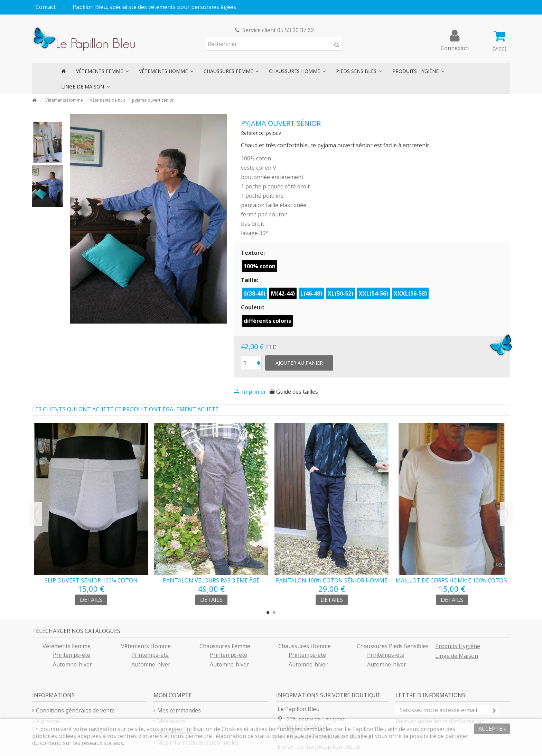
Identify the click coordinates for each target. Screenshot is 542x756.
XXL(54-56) (373, 293)
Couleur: (253, 307)
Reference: (253, 133)
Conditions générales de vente (75, 710)
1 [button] (268, 613)
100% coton (260, 266)
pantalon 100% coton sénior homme (332, 580)
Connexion (455, 47)
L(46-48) (311, 293)
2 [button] (274, 613)
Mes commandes (179, 710)
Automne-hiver (72, 664)
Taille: (250, 280)
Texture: (254, 253)
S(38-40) (255, 293)
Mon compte (173, 695)
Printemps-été (72, 655)
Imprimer (253, 392)
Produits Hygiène (458, 646)
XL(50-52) (340, 293)
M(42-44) (283, 293)
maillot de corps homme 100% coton (452, 580)
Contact (46, 7)
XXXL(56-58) (410, 293)
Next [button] (506, 514)
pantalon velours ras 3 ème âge (211, 580)
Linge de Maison (457, 656)
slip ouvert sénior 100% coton (91, 580)
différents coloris (267, 321)
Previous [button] (36, 514)
